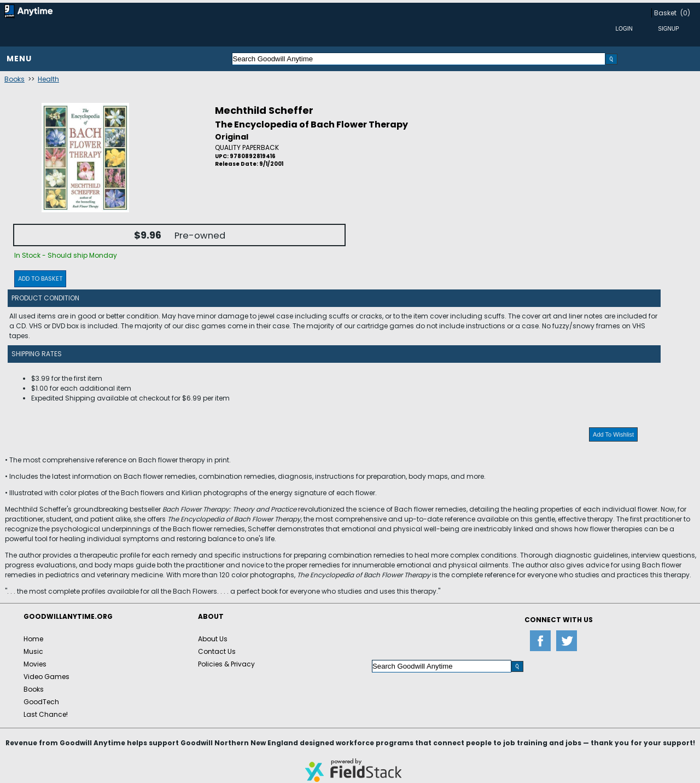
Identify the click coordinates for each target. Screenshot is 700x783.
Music (33, 651)
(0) (685, 13)
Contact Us (217, 651)
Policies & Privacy (226, 664)
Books (14, 79)
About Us (213, 639)
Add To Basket (40, 279)
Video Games (46, 677)
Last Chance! (46, 714)
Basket (665, 13)
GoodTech (41, 702)
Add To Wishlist (613, 434)
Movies (35, 664)
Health (48, 79)
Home (33, 639)
